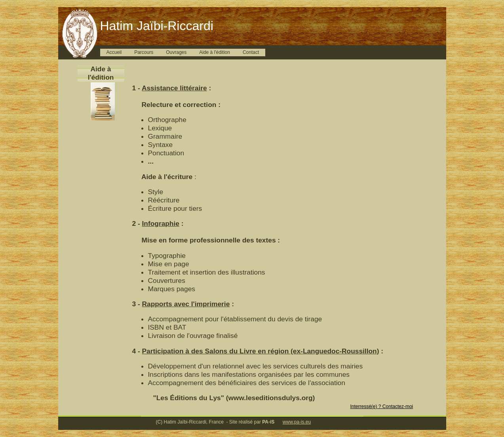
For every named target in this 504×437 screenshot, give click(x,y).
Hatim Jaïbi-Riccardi (157, 26)
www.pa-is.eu (297, 422)
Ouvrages (176, 52)
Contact (251, 52)
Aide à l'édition (215, 52)
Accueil (114, 52)
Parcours (144, 52)
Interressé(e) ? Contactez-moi (382, 406)
